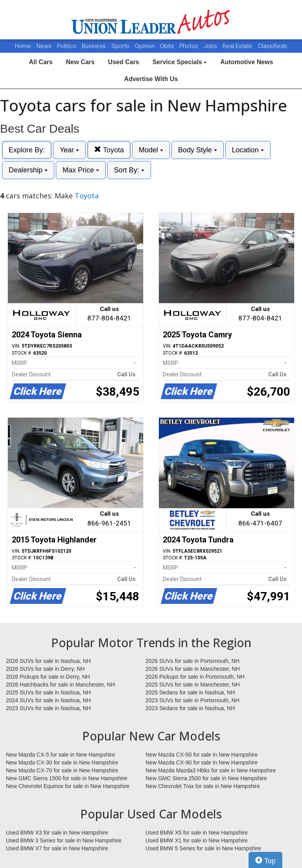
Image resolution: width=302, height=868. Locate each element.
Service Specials (180, 62)
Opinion (145, 46)
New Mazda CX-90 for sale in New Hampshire (202, 763)
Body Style (198, 150)
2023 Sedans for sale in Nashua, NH (190, 708)
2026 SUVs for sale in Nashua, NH (48, 661)
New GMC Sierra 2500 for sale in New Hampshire (206, 778)
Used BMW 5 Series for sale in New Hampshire (203, 848)
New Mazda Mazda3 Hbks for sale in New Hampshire (211, 770)
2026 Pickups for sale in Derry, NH (48, 677)
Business (95, 46)
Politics (67, 46)
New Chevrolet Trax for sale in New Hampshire (203, 786)
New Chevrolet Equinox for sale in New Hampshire (68, 786)
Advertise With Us (151, 79)
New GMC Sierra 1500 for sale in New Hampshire (67, 778)
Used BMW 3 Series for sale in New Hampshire (64, 840)
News (44, 46)
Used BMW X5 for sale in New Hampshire (197, 833)
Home (23, 46)
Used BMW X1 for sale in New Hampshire (197, 840)
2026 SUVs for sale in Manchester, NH (193, 669)
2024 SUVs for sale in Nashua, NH (48, 700)
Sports (121, 46)
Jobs (211, 46)
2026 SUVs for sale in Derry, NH (45, 669)
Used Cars (124, 62)
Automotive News (247, 62)
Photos (190, 46)
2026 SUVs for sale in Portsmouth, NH (192, 661)
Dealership (28, 170)
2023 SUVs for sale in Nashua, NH (48, 708)
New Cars (80, 62)
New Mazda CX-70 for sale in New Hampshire (62, 770)
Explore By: (27, 150)
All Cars (41, 62)
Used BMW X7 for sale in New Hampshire (57, 848)
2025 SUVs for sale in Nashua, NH (48, 692)
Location (248, 150)
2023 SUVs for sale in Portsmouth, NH (192, 700)
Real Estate (238, 46)
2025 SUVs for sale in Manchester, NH (193, 685)
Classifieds (273, 46)
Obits (168, 46)
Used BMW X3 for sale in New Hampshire (57, 833)
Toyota (109, 150)
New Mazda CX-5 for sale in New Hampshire (61, 755)
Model (151, 150)
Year (69, 150)
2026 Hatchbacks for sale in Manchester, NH (60, 685)
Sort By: (129, 170)
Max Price (81, 170)
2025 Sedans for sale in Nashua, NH (190, 692)
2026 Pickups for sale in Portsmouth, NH (195, 677)
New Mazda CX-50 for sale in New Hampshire (202, 755)
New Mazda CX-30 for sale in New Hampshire (62, 763)
